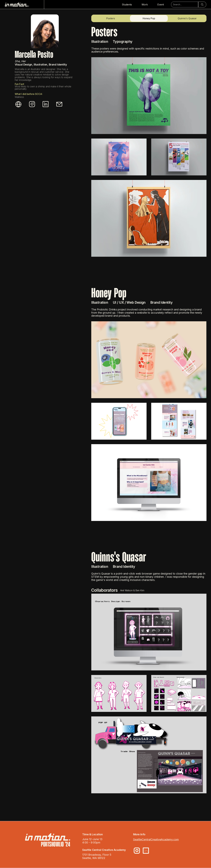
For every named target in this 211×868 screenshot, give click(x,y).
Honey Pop (149, 18)
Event (161, 5)
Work (145, 5)
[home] (24, 4)
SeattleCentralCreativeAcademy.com (156, 839)
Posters (111, 18)
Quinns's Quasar (187, 18)
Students (127, 5)
